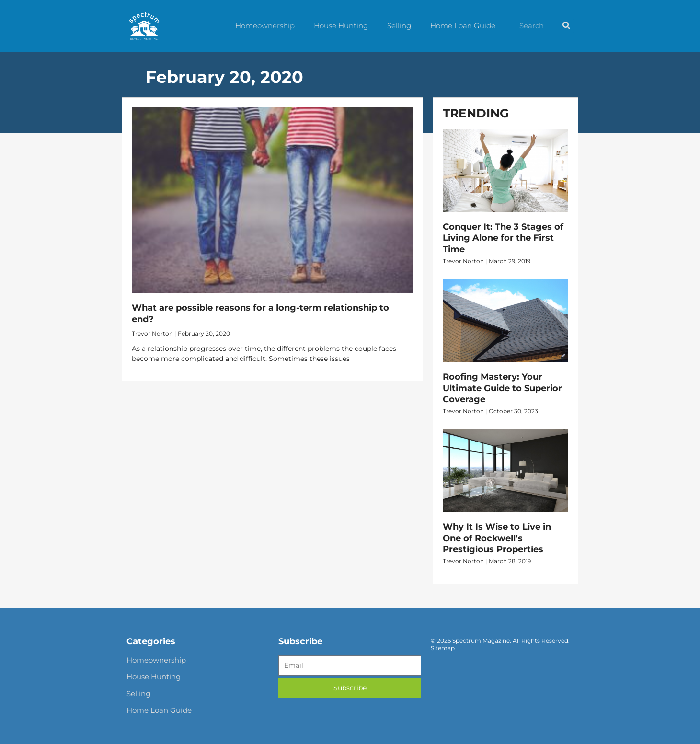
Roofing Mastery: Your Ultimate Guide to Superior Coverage (502, 388)
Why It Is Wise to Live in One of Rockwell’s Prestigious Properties (497, 538)
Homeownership (265, 26)
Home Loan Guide (463, 26)
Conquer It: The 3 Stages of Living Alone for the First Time (503, 238)
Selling (399, 26)
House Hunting (341, 26)
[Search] (566, 26)
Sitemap (443, 648)
